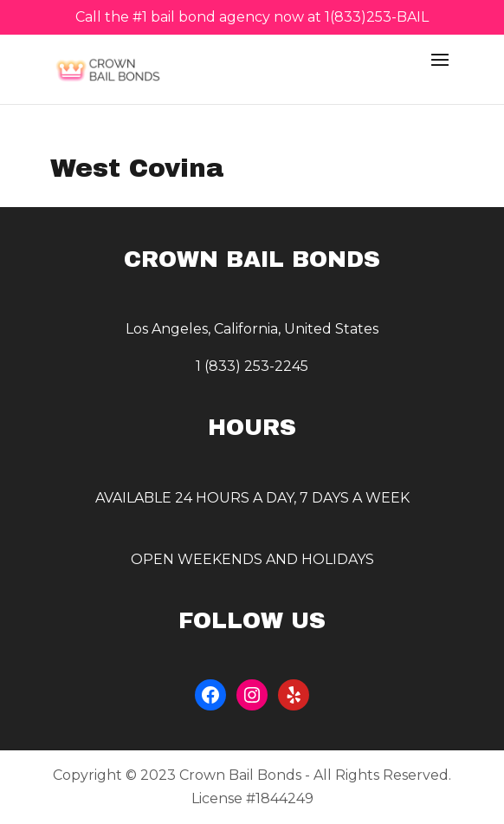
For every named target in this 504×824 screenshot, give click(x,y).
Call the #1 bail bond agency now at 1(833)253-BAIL (252, 18)
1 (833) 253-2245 (252, 366)
